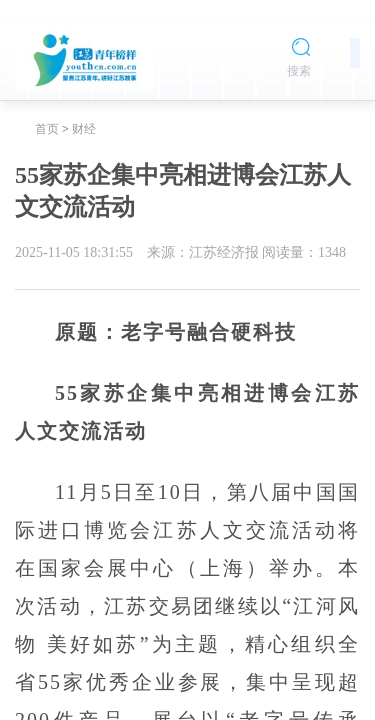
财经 (84, 129)
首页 (47, 129)
